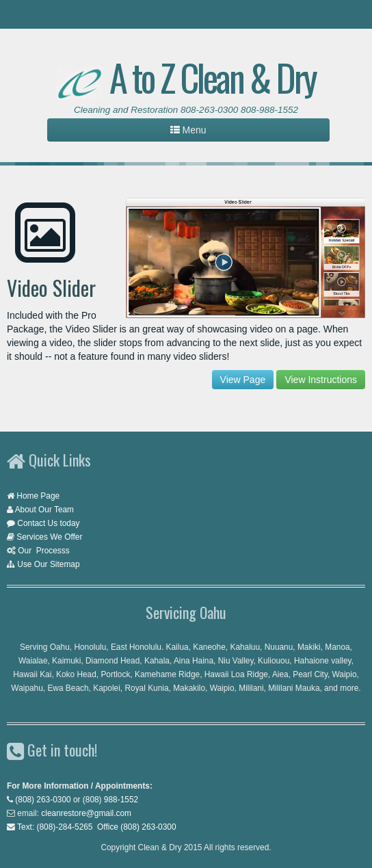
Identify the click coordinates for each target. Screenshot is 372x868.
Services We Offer (49, 537)
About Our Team (44, 510)
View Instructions (321, 380)
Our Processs (43, 551)
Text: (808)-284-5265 (55, 827)
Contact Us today (48, 523)
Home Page (38, 496)
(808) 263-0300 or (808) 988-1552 (77, 800)
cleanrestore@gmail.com (86, 813)
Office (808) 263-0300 (136, 827)
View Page (243, 380)
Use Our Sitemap (48, 564)
